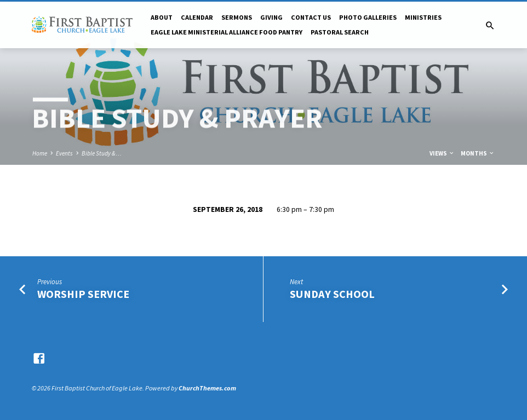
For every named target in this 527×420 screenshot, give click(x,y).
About (162, 17)
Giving (271, 17)
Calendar (197, 17)
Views (442, 153)
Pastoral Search (340, 32)
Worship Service (83, 294)
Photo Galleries (368, 17)
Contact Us (311, 17)
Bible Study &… (102, 153)
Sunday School (332, 294)
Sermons (237, 17)
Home (40, 153)
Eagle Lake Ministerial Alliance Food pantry (227, 32)
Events (64, 153)
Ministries (423, 17)
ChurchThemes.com (207, 388)
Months (478, 153)
